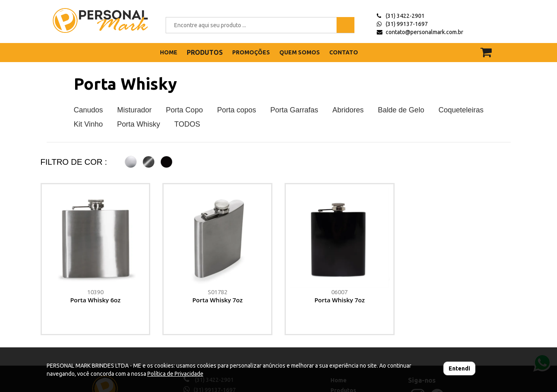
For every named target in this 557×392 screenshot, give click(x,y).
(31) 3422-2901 (405, 16)
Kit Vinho (89, 124)
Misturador (135, 110)
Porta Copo (185, 110)
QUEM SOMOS (300, 52)
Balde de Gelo (401, 110)
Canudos (89, 110)
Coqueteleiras (461, 110)
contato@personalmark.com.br (424, 32)
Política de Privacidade (175, 374)
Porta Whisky (125, 84)
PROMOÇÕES (251, 52)
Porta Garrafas (294, 110)
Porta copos (237, 110)
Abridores (348, 110)
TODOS (187, 124)
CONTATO (344, 52)
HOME (169, 52)
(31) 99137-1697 (407, 24)
